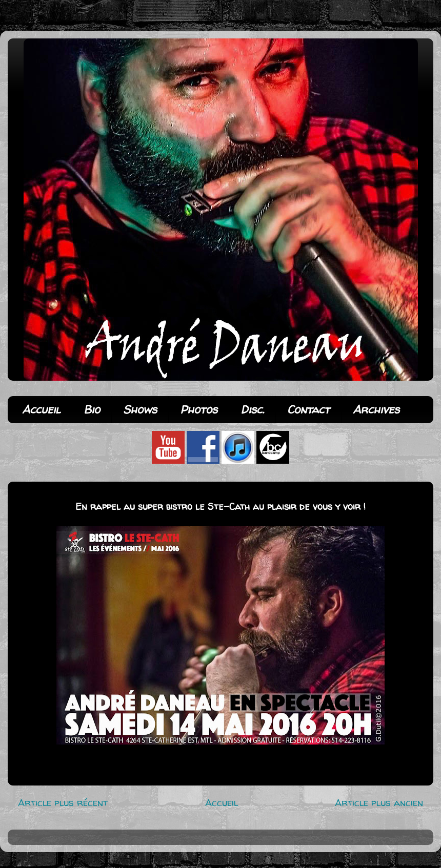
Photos (199, 409)
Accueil (41, 409)
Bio (92, 409)
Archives (376, 409)
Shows (140, 409)
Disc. (252, 409)
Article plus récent (63, 802)
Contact (308, 409)
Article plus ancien (379, 802)
